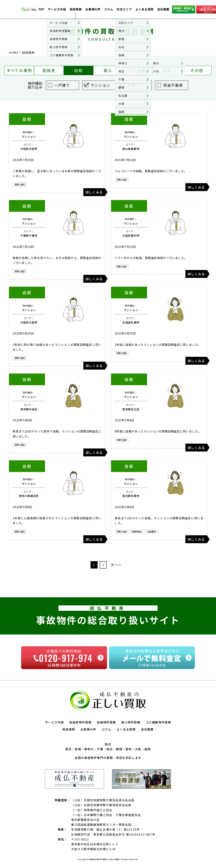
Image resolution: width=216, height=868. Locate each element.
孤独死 (49, 70)
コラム (109, 9)
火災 (167, 70)
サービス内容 (57, 9)
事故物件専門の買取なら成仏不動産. (105, 859)
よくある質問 (144, 9)
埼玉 (110, 749)
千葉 (100, 749)
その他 (197, 70)
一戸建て (62, 85)
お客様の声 (93, 9)
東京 (68, 749)
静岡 (119, 749)
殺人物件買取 (131, 722)
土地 (131, 85)
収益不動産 (173, 85)
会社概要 (163, 9)
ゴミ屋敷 (138, 70)
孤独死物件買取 (80, 722)
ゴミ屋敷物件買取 (158, 722)
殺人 (108, 70)
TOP (41, 9)
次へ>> (116, 565)
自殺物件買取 (106, 722)
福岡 (148, 749)
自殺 (78, 70)
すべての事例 (19, 70)
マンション (100, 85)
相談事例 (76, 9)
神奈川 (89, 749)
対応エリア (124, 9)
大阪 (138, 749)
